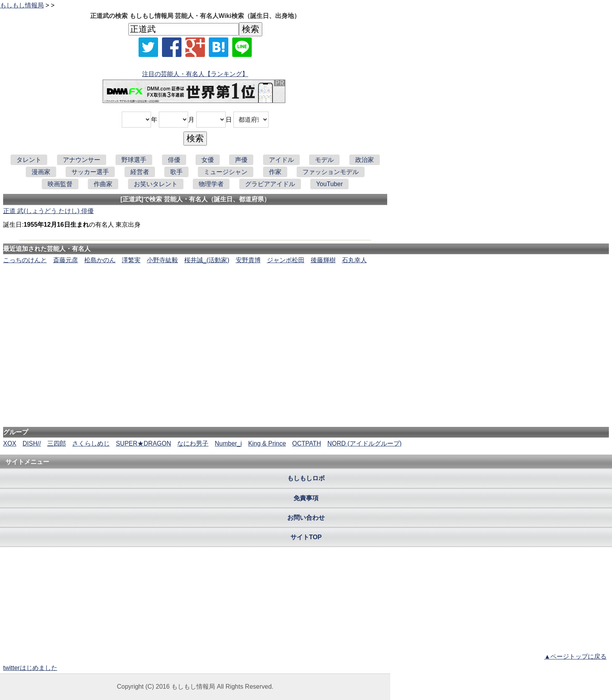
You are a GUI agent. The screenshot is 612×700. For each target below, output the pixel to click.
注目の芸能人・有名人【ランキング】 (195, 74)
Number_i (228, 443)
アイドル (281, 160)
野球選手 (134, 160)
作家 (275, 172)
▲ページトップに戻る (575, 656)
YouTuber (329, 184)
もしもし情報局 (22, 5)
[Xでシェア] (148, 47)
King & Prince (267, 443)
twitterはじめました (30, 668)
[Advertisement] (306, 289)
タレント (29, 160)
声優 (241, 160)
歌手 (176, 172)
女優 (208, 160)
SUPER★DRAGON (143, 443)
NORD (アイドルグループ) (365, 443)
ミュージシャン (226, 172)
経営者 (140, 172)
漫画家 (41, 172)
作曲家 (103, 184)
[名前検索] (184, 29)
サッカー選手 (90, 172)
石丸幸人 (354, 260)
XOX (10, 443)
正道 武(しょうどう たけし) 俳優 (48, 211)
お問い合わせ (306, 518)
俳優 (174, 160)
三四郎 (57, 443)
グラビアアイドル (270, 184)
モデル (324, 160)
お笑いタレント (156, 184)
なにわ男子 (193, 443)
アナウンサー (82, 160)
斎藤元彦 (66, 260)
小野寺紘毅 (162, 260)
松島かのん (100, 260)
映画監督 (60, 184)
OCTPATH (307, 443)
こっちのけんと (25, 260)
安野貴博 (248, 260)
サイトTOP (306, 537)
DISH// (32, 443)
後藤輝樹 (323, 260)
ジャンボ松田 (286, 260)
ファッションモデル (331, 172)
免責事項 (306, 498)
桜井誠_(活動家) (207, 260)
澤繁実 (131, 260)
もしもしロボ (306, 478)
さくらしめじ (91, 443)
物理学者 (211, 184)
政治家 (365, 160)
